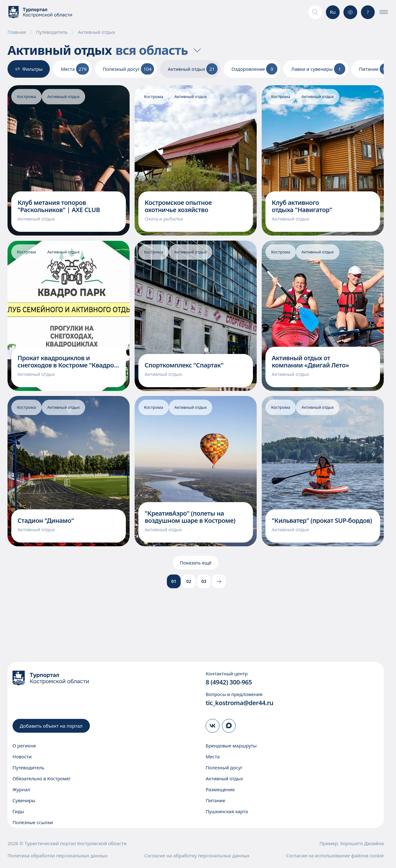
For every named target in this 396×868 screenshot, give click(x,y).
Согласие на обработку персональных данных (197, 856)
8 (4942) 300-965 (229, 682)
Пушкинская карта (227, 811)
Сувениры (24, 800)
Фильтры (29, 69)
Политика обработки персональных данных (58, 856)
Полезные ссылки (33, 822)
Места (213, 756)
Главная (17, 32)
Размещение (220, 789)
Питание (215, 800)
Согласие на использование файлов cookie (335, 856)
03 (204, 581)
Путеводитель (52, 32)
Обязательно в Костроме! (41, 778)
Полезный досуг (224, 767)
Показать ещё (196, 563)
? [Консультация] (368, 12)
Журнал (21, 789)
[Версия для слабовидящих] (350, 12)
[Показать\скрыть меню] (383, 12)
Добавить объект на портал (51, 726)
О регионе (24, 746)
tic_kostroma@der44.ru (239, 703)
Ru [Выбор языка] (333, 12)
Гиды (18, 811)
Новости (22, 756)
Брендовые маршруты (231, 746)
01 (174, 581)
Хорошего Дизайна (362, 843)
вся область (159, 50)
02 (189, 581)
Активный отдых (224, 778)
